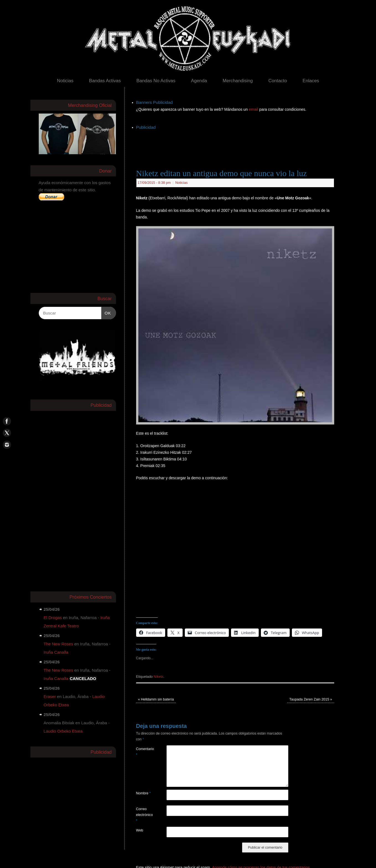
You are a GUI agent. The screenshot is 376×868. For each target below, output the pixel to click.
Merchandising (238, 81)
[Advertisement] (237, 144)
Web (140, 830)
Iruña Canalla (56, 652)
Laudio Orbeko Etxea (63, 731)
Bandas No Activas (156, 81)
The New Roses (59, 644)
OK (106, 312)
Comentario (144, 752)
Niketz (158, 677)
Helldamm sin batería (156, 699)
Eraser (50, 696)
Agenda (199, 81)
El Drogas (53, 618)
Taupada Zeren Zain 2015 (311, 699)
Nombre (143, 793)
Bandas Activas (105, 81)
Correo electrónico (144, 815)
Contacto (278, 81)
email (254, 109)
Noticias (65, 81)
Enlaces (311, 81)
